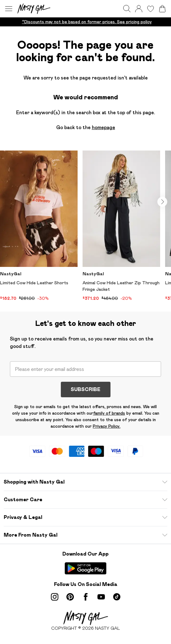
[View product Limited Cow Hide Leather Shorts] (39, 226)
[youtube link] (101, 597)
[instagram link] (55, 597)
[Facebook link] (86, 597)
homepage (103, 127)
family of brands (109, 413)
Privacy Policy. (107, 426)
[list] (85, 22)
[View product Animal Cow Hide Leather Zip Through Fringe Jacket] (121, 226)
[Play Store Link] (85, 568)
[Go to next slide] (162, 202)
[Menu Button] (9, 9)
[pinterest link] (70, 597)
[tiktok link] (117, 597)
